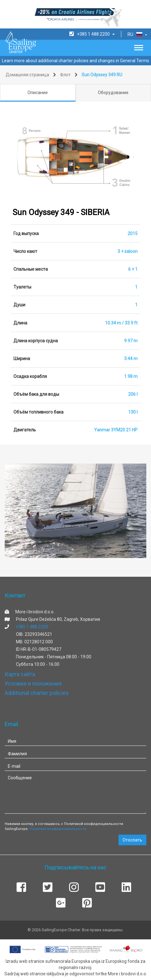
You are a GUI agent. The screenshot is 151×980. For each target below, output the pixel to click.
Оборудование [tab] (113, 93)
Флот (65, 75)
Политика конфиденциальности (58, 829)
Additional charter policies (37, 693)
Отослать (132, 840)
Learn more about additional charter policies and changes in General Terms (75, 61)
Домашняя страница (27, 75)
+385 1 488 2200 (32, 627)
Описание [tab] (38, 93)
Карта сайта (20, 674)
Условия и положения (33, 683)
